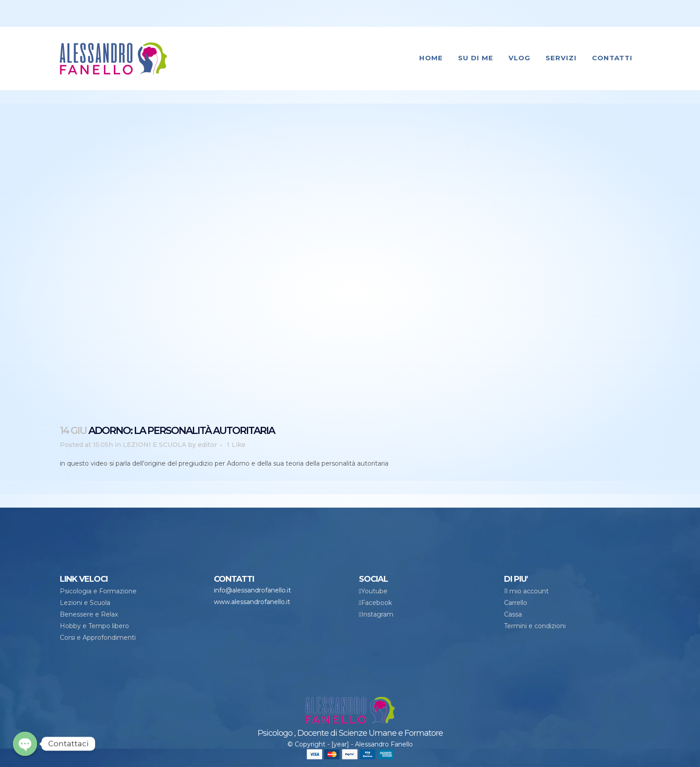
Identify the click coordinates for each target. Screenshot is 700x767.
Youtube (374, 591)
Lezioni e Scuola (85, 603)
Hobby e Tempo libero (94, 626)
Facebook (377, 603)
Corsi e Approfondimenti (98, 638)
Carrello (516, 603)
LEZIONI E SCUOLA (154, 445)
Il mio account (526, 591)
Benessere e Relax (89, 614)
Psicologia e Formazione (98, 591)
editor (207, 445)
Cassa (513, 614)
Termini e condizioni (535, 626)
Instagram (377, 614)
